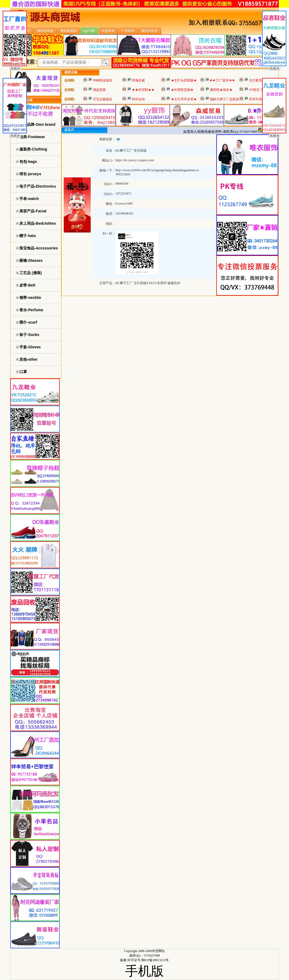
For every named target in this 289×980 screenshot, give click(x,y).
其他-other (29, 359)
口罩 (23, 372)
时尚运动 (138, 99)
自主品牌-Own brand (37, 124)
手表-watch (29, 199)
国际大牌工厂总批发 (224, 99)
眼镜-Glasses (31, 260)
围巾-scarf (28, 322)
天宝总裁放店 (103, 99)
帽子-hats (28, 236)
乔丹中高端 (257, 99)
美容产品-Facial (33, 211)
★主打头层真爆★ (184, 80)
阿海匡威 (138, 80)
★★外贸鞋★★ (143, 90)
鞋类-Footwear (32, 137)
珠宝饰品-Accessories (39, 248)
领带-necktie (30, 298)
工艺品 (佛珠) (31, 273)
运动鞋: (70, 80)
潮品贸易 (99, 90)
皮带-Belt (27, 285)
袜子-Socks (29, 335)
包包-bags (28, 162)
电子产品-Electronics (38, 186)
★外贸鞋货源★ (182, 90)
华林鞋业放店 (103, 80)
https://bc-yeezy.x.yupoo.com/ (135, 160)
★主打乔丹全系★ (184, 99)
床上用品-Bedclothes (38, 223)
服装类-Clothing (33, 149)
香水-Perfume (31, 310)
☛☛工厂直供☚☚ (222, 80)
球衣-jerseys (30, 174)
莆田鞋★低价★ (221, 90)
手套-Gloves (30, 347)
